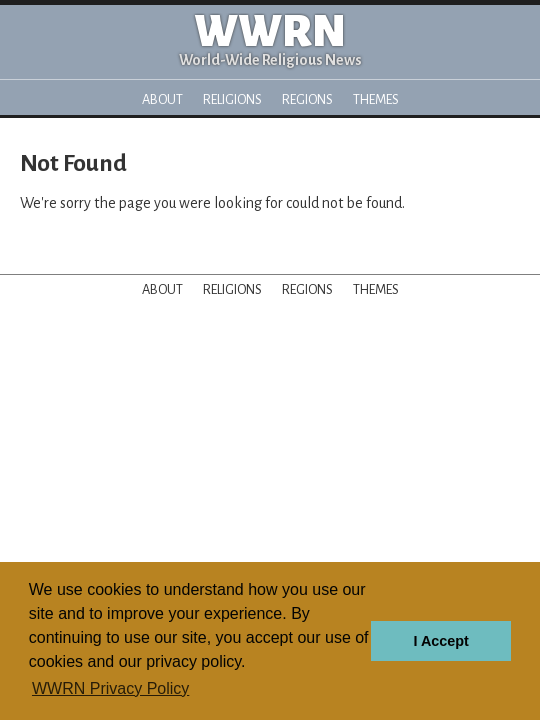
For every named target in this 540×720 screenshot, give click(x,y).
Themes (376, 99)
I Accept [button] (440, 641)
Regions (307, 99)
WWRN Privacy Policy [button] (110, 688)
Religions (232, 99)
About (162, 99)
